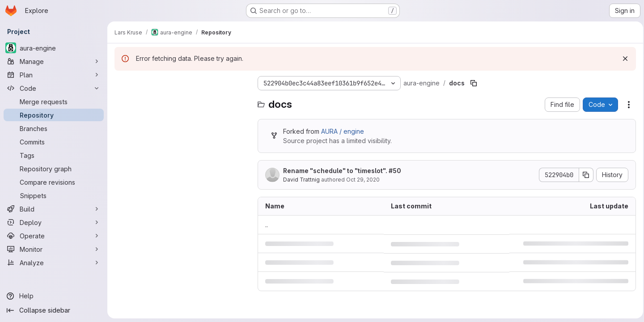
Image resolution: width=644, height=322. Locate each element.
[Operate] (54, 236)
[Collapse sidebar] (54, 310)
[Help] (54, 296)
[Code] (54, 88)
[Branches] (54, 128)
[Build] (54, 209)
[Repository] (54, 115)
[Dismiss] (623, 59)
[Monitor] (54, 249)
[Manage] (54, 61)
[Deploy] (54, 222)
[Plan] (54, 75)
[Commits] (54, 142)
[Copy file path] (474, 83)
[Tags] (54, 155)
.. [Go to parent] (267, 225)
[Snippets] (54, 195)
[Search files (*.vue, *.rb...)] (182, 101)
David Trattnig (301, 180)
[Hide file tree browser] (122, 83)
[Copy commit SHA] (584, 175)
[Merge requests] (54, 102)
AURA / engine (343, 131)
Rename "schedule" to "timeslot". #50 (342, 171)
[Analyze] (54, 263)
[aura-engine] (54, 48)
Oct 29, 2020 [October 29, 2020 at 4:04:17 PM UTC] (363, 180)
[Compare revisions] (54, 182)
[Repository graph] (54, 169)
